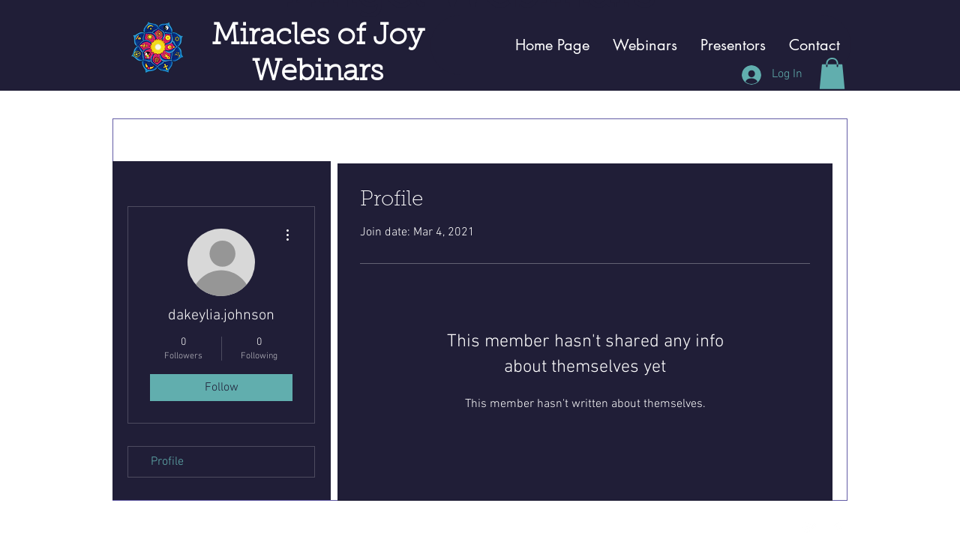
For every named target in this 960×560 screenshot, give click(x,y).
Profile (167, 462)
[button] (832, 73)
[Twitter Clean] (810, 528)
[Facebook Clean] (838, 528)
